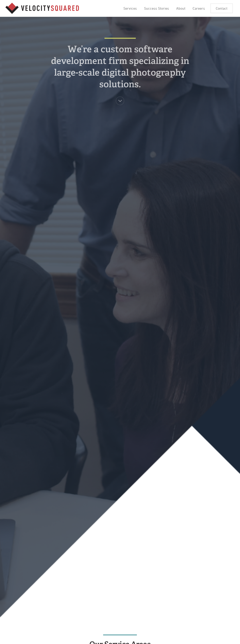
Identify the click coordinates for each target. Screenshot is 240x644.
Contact (222, 8)
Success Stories (157, 8)
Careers (199, 8)
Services (130, 8)
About (181, 8)
